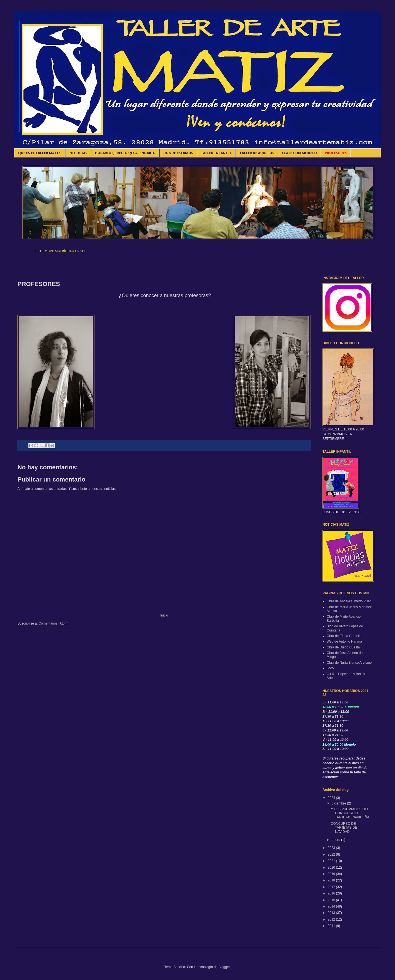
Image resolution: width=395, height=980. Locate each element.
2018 (332, 880)
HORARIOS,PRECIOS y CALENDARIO (125, 153)
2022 (332, 854)
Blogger (224, 967)
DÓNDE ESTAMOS (178, 153)
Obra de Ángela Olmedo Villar (349, 601)
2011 (332, 926)
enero (336, 840)
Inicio (164, 615)
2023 (332, 848)
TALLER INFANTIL (216, 153)
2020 (332, 868)
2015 (332, 900)
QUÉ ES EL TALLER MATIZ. (40, 153)
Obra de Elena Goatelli (343, 636)
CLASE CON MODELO (299, 153)
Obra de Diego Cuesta (343, 647)
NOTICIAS (78, 153)
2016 (332, 893)
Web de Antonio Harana (344, 641)
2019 (332, 874)
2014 (332, 906)
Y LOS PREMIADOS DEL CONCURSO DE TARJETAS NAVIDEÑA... (351, 813)
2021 (332, 861)
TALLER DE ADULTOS (257, 153)
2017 (332, 887)
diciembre (339, 803)
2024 (332, 798)
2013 (332, 913)
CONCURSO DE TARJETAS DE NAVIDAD (344, 828)
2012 (332, 919)
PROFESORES (336, 153)
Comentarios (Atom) (53, 623)
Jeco (330, 668)
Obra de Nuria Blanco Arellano (349, 663)
